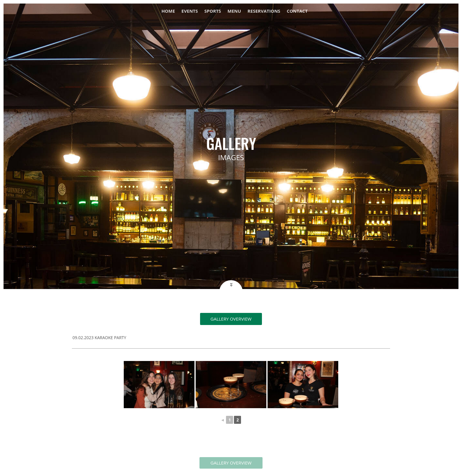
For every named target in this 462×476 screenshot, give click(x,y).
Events (190, 11)
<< (231, 284)
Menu (234, 11)
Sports (213, 11)
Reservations (264, 11)
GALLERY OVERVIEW (231, 463)
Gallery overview (231, 319)
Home (168, 11)
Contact (297, 11)
